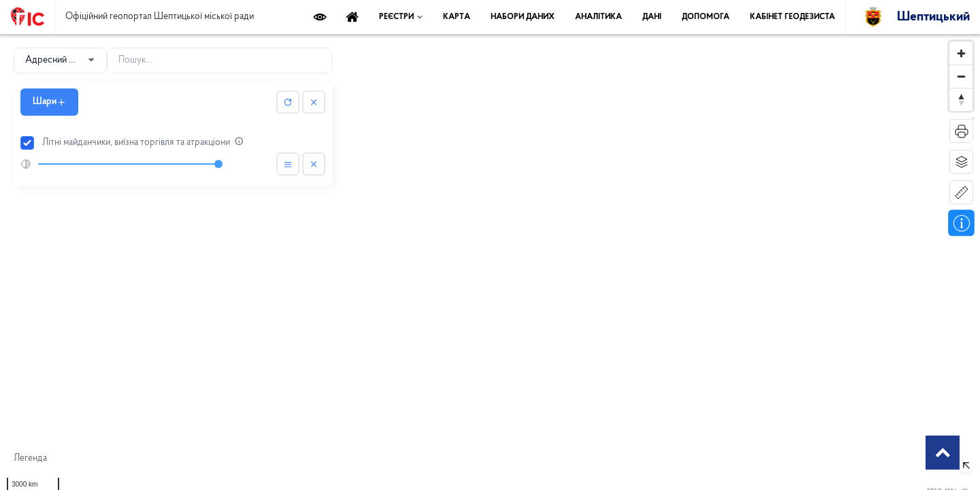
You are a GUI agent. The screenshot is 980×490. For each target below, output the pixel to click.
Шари (49, 102)
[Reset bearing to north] (961, 99)
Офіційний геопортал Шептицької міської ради (160, 17)
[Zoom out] (961, 76)
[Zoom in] (961, 53)
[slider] (128, 164)
